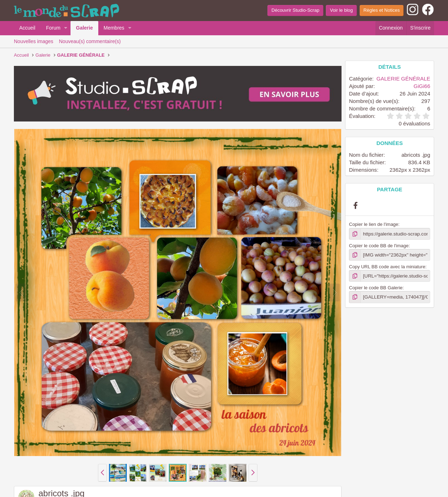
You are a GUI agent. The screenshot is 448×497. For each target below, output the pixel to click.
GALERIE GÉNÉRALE (403, 79)
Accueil (27, 28)
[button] (66, 28)
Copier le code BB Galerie (376, 287)
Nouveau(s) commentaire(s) (90, 41)
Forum (53, 28)
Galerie (84, 28)
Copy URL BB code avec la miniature (387, 266)
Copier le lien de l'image (374, 224)
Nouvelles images (34, 41)
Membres (114, 28)
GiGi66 (422, 86)
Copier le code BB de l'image (379, 245)
